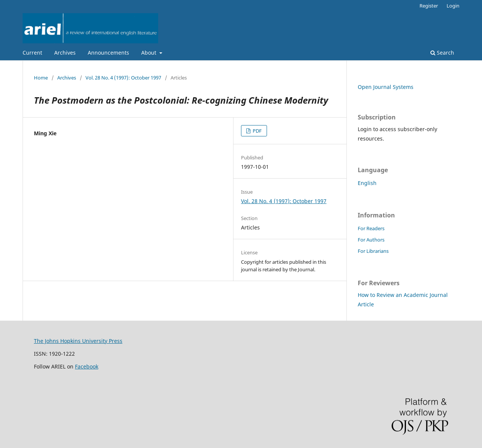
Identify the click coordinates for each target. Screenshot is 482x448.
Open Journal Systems (386, 87)
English (367, 183)
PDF (257, 131)
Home (41, 78)
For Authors (371, 240)
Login (453, 6)
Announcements (108, 53)
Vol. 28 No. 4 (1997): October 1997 (123, 78)
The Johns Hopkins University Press (78, 341)
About (149, 53)
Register (429, 6)
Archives (65, 53)
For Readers (371, 228)
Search (442, 53)
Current (32, 53)
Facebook (87, 366)
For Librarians (373, 251)
